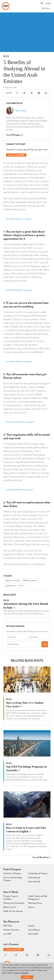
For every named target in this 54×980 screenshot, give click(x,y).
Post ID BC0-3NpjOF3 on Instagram (19, 362)
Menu (46, 8)
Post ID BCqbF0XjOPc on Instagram (19, 290)
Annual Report (34, 930)
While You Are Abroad (13, 911)
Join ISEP (7, 934)
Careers (31, 926)
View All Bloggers (14, 135)
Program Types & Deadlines (11, 897)
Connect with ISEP (16, 155)
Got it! (27, 977)
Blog (6, 56)
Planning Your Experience (14, 903)
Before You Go (10, 907)
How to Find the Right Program (13, 879)
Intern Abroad (34, 881)
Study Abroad (10, 586)
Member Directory (11, 930)
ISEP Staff (8, 926)
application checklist (13, 580)
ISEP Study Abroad (30, 580)
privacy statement (22, 973)
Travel (21, 586)
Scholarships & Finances (38, 873)
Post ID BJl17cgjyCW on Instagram (19, 219)
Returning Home (35, 903)
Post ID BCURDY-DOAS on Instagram (20, 422)
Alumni (31, 907)
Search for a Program (12, 873)
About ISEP (33, 934)
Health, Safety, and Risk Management (38, 897)
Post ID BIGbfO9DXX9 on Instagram (19, 490)
